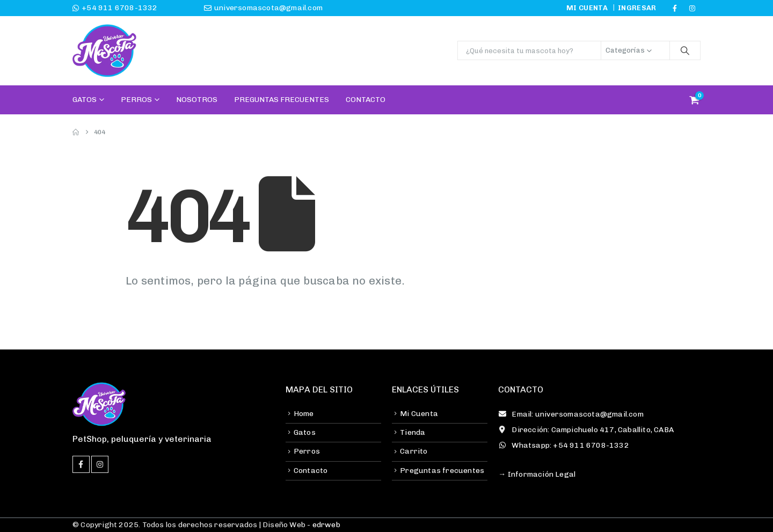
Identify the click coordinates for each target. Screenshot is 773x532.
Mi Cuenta (419, 414)
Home (304, 414)
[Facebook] (675, 8)
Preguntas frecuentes (442, 471)
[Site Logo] (105, 51)
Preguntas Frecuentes (282, 100)
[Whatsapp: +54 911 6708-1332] (599, 446)
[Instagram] (692, 8)
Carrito (414, 451)
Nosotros (197, 100)
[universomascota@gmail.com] (227, 8)
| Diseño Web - (298, 525)
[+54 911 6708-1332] (133, 8)
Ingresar (637, 8)
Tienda (413, 432)
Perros (136, 100)
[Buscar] (685, 50)
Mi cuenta (587, 8)
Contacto (366, 100)
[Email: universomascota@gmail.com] (599, 414)
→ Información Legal (537, 474)
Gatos (85, 100)
